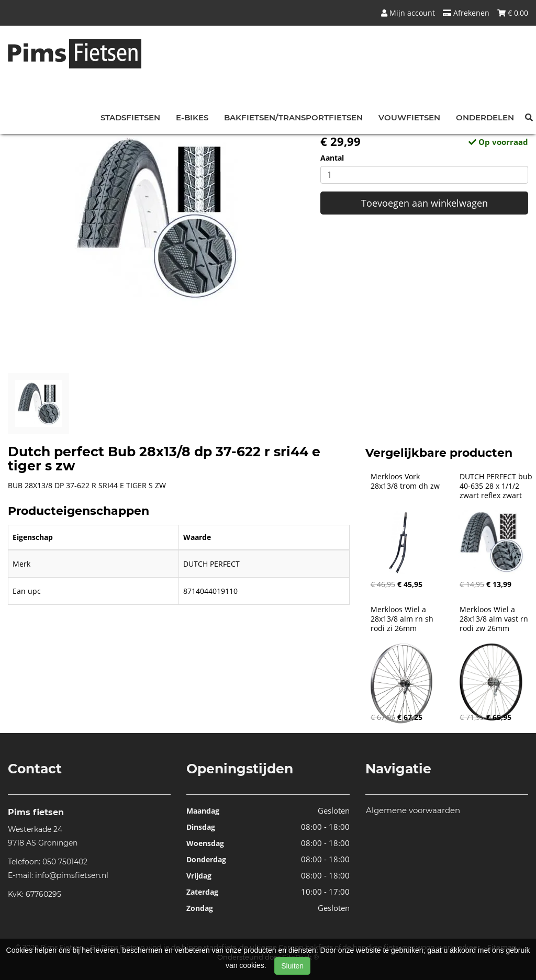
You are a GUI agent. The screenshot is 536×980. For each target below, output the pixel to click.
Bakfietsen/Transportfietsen (293, 117)
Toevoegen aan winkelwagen (425, 203)
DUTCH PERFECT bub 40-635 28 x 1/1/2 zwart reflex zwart (497, 486)
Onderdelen (485, 117)
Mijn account (408, 13)
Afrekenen (466, 13)
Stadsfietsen (130, 117)
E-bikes (192, 117)
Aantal (332, 158)
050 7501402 (65, 862)
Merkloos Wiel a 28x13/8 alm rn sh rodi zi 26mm (403, 619)
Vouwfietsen (409, 117)
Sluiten (292, 966)
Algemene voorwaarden (413, 810)
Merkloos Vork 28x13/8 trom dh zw (405, 481)
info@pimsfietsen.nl (72, 875)
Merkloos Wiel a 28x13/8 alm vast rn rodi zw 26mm (495, 619)
